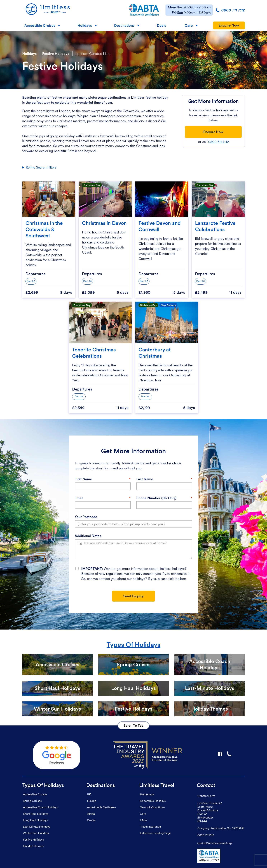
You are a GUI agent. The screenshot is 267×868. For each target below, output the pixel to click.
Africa (91, 814)
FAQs (143, 820)
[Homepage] (72, 10)
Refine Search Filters (41, 167)
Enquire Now (229, 25)
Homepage (147, 794)
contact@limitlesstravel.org (215, 843)
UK (89, 794)
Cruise (91, 820)
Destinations (124, 25)
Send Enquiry (133, 596)
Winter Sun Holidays (36, 833)
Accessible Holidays (153, 801)
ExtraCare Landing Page (155, 833)
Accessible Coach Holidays (40, 807)
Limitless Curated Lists (92, 54)
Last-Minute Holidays (37, 827)
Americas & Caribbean (101, 807)
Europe (92, 801)
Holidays (85, 25)
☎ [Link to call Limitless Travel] (229, 754)
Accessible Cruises (40, 25)
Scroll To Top (133, 725)
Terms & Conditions (153, 807)
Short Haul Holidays (36, 814)
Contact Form (206, 796)
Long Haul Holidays (35, 820)
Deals (161, 25)
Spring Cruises (32, 801)
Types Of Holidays (133, 645)
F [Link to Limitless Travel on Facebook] (220, 754)
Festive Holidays (56, 54)
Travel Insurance (150, 827)
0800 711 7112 (218, 142)
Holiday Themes (33, 846)
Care (189, 25)
